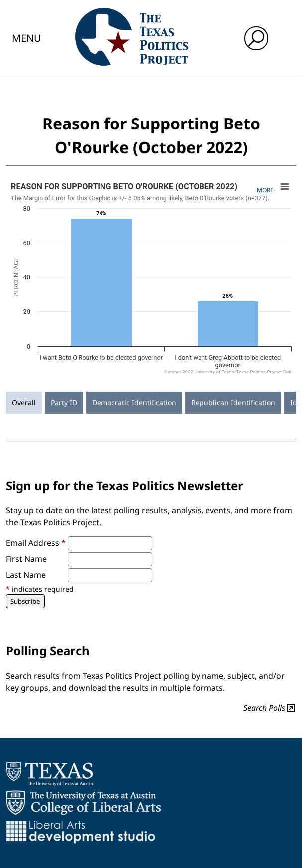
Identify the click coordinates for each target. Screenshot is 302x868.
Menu (27, 38)
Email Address (36, 543)
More (265, 190)
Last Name (26, 575)
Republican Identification (233, 403)
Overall (24, 403)
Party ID (64, 403)
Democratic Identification (134, 403)
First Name (26, 559)
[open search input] (256, 38)
